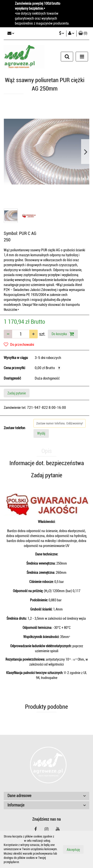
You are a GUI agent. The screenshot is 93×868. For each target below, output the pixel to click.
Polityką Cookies (14, 841)
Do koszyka (63, 334)
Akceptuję (73, 850)
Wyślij (41, 433)
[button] (83, 33)
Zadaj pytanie (17, 393)
